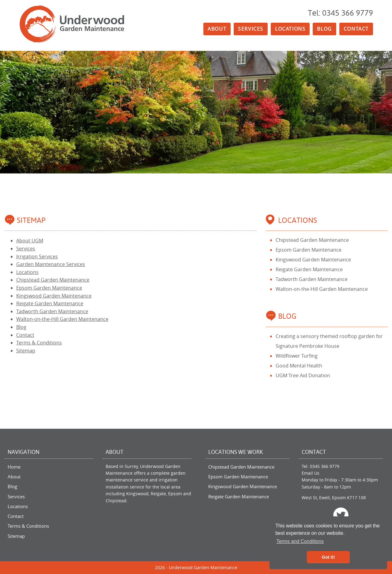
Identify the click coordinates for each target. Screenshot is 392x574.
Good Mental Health (299, 366)
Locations (290, 29)
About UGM (30, 241)
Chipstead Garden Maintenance (53, 280)
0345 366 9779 (325, 466)
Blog (324, 29)
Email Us (311, 473)
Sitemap (26, 351)
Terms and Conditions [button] (300, 541)
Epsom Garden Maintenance (49, 288)
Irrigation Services (37, 257)
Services (251, 29)
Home (14, 467)
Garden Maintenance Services (51, 264)
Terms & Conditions (39, 343)
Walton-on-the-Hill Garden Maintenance (62, 319)
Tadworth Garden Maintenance (52, 311)
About (217, 29)
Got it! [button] (328, 557)
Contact (356, 29)
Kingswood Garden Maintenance (54, 296)
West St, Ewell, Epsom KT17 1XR (334, 498)
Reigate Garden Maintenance (50, 303)
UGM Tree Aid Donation (303, 375)
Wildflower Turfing (297, 356)
